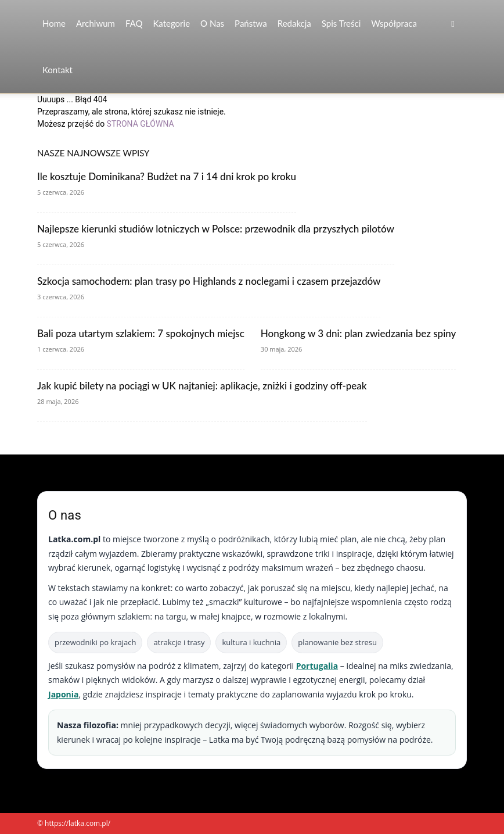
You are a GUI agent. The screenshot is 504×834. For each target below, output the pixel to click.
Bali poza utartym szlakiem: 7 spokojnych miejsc (141, 333)
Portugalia (317, 666)
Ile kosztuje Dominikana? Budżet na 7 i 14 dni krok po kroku (167, 176)
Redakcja (294, 23)
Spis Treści (341, 23)
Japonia (64, 694)
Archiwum (96, 23)
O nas (212, 23)
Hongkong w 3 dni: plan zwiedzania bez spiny (359, 333)
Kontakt (57, 70)
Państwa (251, 23)
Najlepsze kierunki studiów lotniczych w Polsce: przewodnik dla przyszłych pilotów (216, 229)
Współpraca (394, 23)
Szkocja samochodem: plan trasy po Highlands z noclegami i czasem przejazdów (209, 281)
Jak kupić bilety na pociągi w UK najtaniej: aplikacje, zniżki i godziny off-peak (202, 386)
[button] (453, 24)
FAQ (134, 23)
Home (54, 23)
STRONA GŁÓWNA (141, 124)
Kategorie (171, 23)
